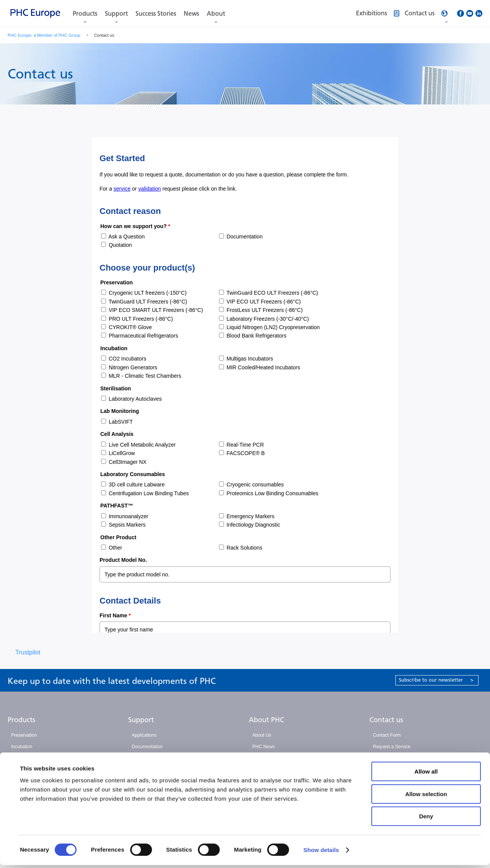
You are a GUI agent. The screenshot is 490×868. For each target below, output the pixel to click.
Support (116, 14)
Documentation (147, 747)
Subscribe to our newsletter (436, 680)
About (216, 14)
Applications (144, 735)
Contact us (386, 720)
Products (85, 14)
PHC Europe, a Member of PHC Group (44, 35)
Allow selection (426, 797)
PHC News (264, 747)
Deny (426, 819)
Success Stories (156, 14)
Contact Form (387, 735)
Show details (321, 853)
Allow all (426, 774)
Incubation (22, 747)
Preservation (24, 735)
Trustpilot (28, 652)
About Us (262, 735)
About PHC (266, 720)
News (191, 14)
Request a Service (392, 747)
